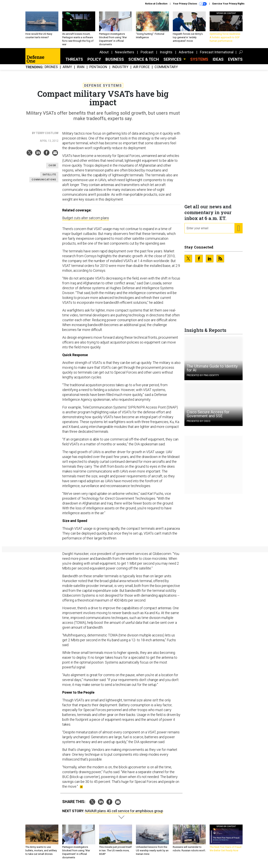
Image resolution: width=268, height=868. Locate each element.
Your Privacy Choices (190, 4)
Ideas (218, 62)
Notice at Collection (156, 4)
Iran (81, 70)
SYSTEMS (199, 62)
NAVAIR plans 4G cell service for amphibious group (124, 814)
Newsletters (125, 55)
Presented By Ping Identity (203, 378)
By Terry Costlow (45, 136)
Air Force (141, 70)
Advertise (186, 55)
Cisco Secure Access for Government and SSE (208, 417)
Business (115, 62)
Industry (120, 70)
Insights (166, 55)
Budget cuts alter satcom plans (86, 221)
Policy (94, 62)
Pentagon (98, 70)
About (104, 55)
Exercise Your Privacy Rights (228, 4)
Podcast (147, 55)
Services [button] (173, 62)
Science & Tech (144, 62)
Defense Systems (103, 88)
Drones (51, 70)
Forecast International (217, 55)
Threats (74, 62)
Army (67, 70)
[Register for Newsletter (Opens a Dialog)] (238, 231)
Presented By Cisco (199, 424)
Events (235, 62)
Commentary (166, 70)
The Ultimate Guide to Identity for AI (212, 371)
